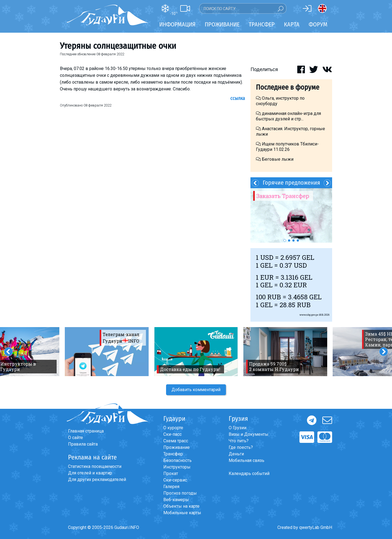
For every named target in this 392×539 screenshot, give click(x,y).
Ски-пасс (172, 434)
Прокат (171, 473)
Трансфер (173, 454)
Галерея (171, 487)
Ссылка (238, 98)
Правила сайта (83, 444)
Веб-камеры (176, 500)
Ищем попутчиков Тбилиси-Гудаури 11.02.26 (287, 147)
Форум (318, 24)
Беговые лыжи (275, 159)
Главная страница (86, 431)
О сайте (76, 438)
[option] (291, 215)
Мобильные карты (182, 513)
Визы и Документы (249, 434)
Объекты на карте (181, 506)
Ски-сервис (175, 480)
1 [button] (285, 240)
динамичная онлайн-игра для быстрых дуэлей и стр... (288, 116)
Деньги (236, 454)
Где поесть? (241, 447)
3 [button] (293, 240)
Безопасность (177, 460)
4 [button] (298, 240)
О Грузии (238, 428)
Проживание (177, 447)
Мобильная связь (246, 460)
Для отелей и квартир (90, 473)
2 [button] (289, 240)
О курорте (173, 428)
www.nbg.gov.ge (309, 315)
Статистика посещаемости (95, 466)
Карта (292, 24)
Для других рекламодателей (97, 479)
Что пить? (239, 441)
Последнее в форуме (288, 87)
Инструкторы (177, 467)
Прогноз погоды (180, 493)
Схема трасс (176, 441)
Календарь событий (249, 473)
